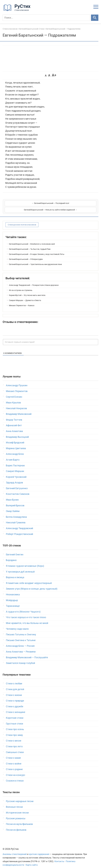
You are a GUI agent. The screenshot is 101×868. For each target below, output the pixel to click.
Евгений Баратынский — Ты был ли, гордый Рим (30, 246)
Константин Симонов (18, 491)
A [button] (46, 76)
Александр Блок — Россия (20, 642)
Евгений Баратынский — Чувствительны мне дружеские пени (35, 261)
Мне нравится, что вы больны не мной (27, 620)
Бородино (11, 557)
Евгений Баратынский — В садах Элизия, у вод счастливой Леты (37, 251)
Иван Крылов (13, 399)
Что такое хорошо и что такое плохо (26, 614)
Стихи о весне (14, 737)
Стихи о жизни (14, 692)
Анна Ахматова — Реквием (21, 648)
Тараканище (13, 602)
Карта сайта (32, 862)
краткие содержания (39, 851)
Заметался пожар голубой (20, 660)
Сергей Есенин (14, 393)
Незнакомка (13, 591)
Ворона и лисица (15, 574)
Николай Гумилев (16, 519)
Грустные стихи (14, 720)
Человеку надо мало (17, 625)
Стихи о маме (13, 754)
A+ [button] (54, 75)
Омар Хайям (13, 508)
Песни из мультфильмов (19, 821)
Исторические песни (17, 809)
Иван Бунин (12, 496)
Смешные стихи (15, 749)
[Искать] (95, 18)
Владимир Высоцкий (17, 433)
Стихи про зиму (14, 732)
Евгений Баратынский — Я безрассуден (26, 256)
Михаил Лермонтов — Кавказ (22, 302)
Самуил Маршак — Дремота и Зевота (25, 297)
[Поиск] (46, 18)
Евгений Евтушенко (17, 485)
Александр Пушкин (17, 382)
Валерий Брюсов (15, 502)
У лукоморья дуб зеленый (20, 568)
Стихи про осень (15, 726)
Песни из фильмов (16, 826)
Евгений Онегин (15, 551)
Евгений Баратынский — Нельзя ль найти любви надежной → (74, 205)
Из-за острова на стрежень (21, 287)
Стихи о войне (14, 760)
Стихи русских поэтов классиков (22, 221)
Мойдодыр (12, 597)
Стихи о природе (15, 697)
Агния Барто (13, 456)
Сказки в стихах (15, 777)
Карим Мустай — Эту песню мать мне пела (27, 292)
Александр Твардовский (19, 525)
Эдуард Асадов (14, 479)
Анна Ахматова (14, 428)
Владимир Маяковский (19, 411)
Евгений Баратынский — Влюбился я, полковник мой (32, 241)
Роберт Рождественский (19, 531)
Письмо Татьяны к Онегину (21, 631)
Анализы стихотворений (15, 851)
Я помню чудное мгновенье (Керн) (25, 562)
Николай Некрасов (16, 405)
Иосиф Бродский (15, 439)
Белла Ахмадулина (16, 513)
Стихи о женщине (16, 709)
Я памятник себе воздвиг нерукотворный (29, 580)
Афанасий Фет (14, 422)
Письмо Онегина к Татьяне (21, 637)
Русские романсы (16, 815)
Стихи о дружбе (15, 703)
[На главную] (18, 10)
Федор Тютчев (14, 416)
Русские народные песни (20, 798)
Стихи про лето (14, 743)
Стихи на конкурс (16, 772)
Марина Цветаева (16, 445)
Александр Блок (15, 451)
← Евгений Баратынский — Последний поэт (27, 205)
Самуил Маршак (15, 468)
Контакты (59, 858)
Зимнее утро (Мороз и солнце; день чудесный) (32, 585)
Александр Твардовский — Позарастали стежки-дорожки (34, 282)
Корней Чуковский (16, 473)
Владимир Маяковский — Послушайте (27, 654)
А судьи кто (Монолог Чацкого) (23, 608)
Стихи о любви (14, 680)
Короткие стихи (15, 714)
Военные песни (14, 803)
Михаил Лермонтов (17, 388)
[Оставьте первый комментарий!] (50, 339)
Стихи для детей (15, 686)
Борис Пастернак (15, 462)
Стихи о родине (14, 766)
